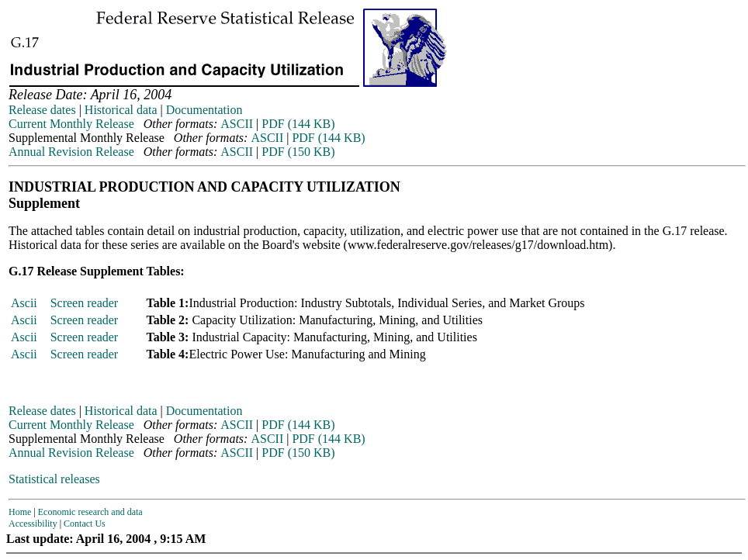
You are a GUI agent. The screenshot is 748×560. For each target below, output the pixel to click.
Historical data (121, 110)
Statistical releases (54, 479)
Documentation (204, 110)
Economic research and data (90, 512)
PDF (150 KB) (298, 152)
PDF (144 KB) (298, 124)
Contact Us (85, 524)
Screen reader (85, 303)
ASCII (237, 124)
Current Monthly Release (71, 124)
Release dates (42, 110)
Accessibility (33, 524)
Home (20, 512)
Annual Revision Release (71, 152)
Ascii (24, 303)
